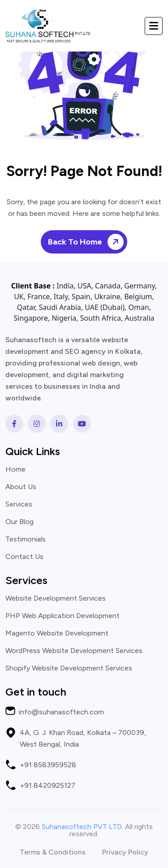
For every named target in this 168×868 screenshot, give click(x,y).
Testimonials (26, 539)
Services (19, 504)
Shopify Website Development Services (69, 668)
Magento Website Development (57, 633)
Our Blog (19, 522)
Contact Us (24, 557)
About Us (21, 487)
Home (15, 469)
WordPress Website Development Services (74, 651)
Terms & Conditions (53, 852)
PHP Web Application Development (62, 616)
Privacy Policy (125, 852)
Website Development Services (56, 598)
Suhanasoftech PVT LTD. (82, 827)
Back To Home (87, 242)
